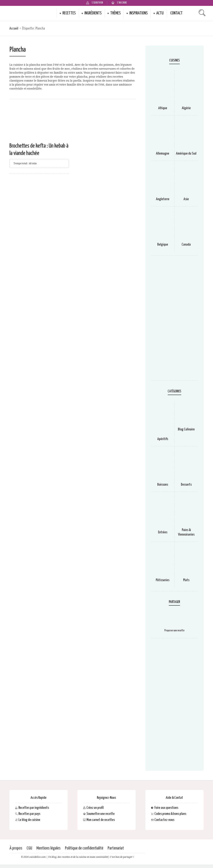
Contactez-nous (164, 820)
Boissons (163, 485)
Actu (160, 13)
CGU (29, 848)
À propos (16, 848)
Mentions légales (49, 848)
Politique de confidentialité (84, 848)
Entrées (163, 532)
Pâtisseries (163, 580)
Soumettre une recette (101, 814)
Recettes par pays (29, 814)
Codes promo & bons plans (170, 814)
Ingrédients (93, 13)
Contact (176, 13)
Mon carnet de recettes (101, 820)
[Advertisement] (174, 320)
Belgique (163, 245)
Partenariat (116, 848)
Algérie (186, 108)
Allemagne (163, 154)
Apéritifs (163, 439)
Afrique (163, 108)
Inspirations (139, 13)
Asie (186, 199)
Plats (186, 580)
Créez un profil (95, 808)
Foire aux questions (166, 808)
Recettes (69, 13)
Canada (186, 245)
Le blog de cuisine (29, 820)
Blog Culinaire (186, 429)
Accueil (14, 28)
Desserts (186, 485)
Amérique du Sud (186, 154)
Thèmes (115, 13)
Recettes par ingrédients (34, 808)
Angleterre (163, 199)
